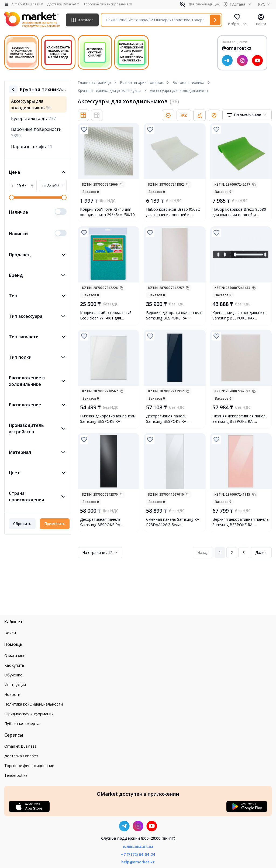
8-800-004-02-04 (138, 847)
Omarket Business (20, 746)
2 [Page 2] (232, 552)
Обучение (13, 675)
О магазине (15, 656)
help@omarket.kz (138, 862)
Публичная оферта (22, 724)
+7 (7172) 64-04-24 (138, 854)
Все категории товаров (142, 82)
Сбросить (22, 524)
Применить (55, 524)
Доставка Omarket (21, 756)
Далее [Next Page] (261, 552)
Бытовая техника (188, 82)
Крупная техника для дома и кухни (109, 91)
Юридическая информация (29, 714)
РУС (265, 4)
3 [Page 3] (244, 552)
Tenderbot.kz (16, 775)
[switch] (61, 212)
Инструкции (15, 685)
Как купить (14, 665)
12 (100, 553)
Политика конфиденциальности (34, 704)
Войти (10, 633)
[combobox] (247, 115)
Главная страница (94, 82)
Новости (12, 694)
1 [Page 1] (220, 552)
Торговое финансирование (29, 766)
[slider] (12, 198)
